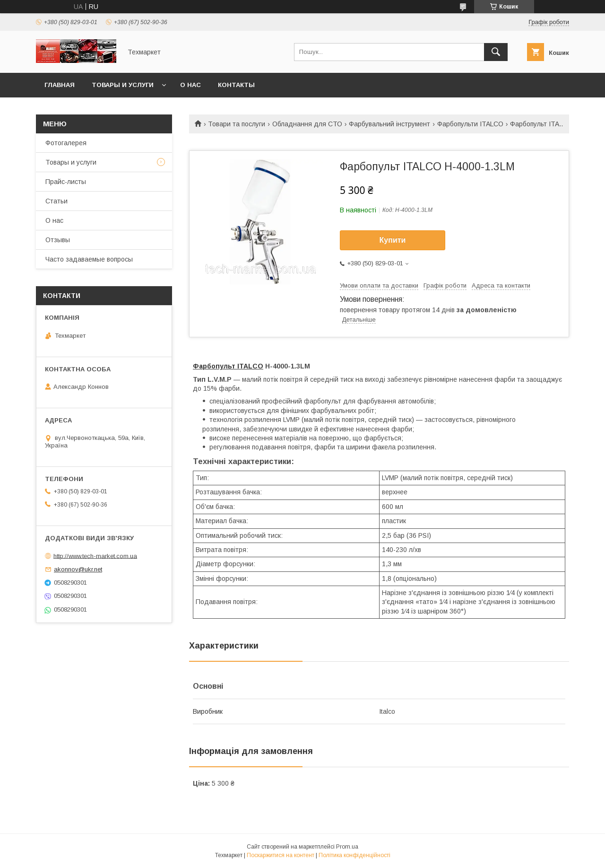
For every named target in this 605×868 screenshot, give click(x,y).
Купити (393, 240)
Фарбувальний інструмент (389, 124)
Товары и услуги (123, 85)
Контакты (236, 85)
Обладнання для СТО (307, 124)
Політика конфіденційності (354, 855)
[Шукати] (496, 52)
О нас (190, 85)
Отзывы (58, 240)
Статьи (56, 201)
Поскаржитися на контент (281, 855)
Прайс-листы (66, 182)
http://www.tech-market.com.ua (95, 556)
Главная (60, 85)
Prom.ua (347, 847)
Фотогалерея (66, 143)
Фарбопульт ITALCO (228, 366)
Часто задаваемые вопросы (89, 259)
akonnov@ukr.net (78, 569)
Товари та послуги (237, 124)
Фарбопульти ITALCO (470, 124)
